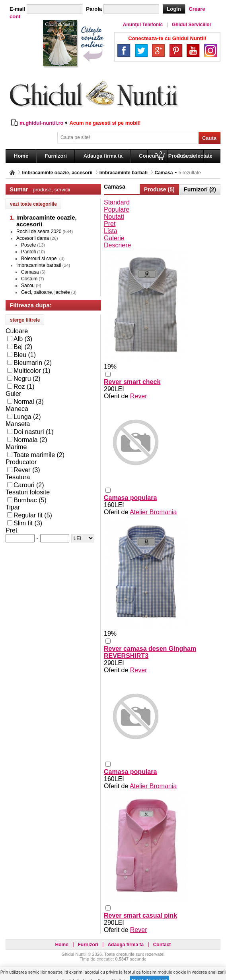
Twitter (141, 50)
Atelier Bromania (153, 512)
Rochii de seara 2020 (39, 231)
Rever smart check (132, 382)
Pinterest (176, 50)
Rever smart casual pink (140, 915)
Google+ (158, 50)
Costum (29, 279)
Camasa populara (130, 498)
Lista (111, 231)
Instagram (210, 50)
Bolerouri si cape (40, 259)
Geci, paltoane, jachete (46, 292)
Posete (28, 245)
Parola (94, 9)
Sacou (28, 286)
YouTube (193, 50)
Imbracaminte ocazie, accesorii (57, 173)
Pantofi (28, 252)
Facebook (124, 50)
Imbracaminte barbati (124, 173)
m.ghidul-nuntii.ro (41, 123)
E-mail (17, 9)
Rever (139, 396)
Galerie (114, 238)
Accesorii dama (33, 238)
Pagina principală (12, 173)
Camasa (164, 173)
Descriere (117, 245)
